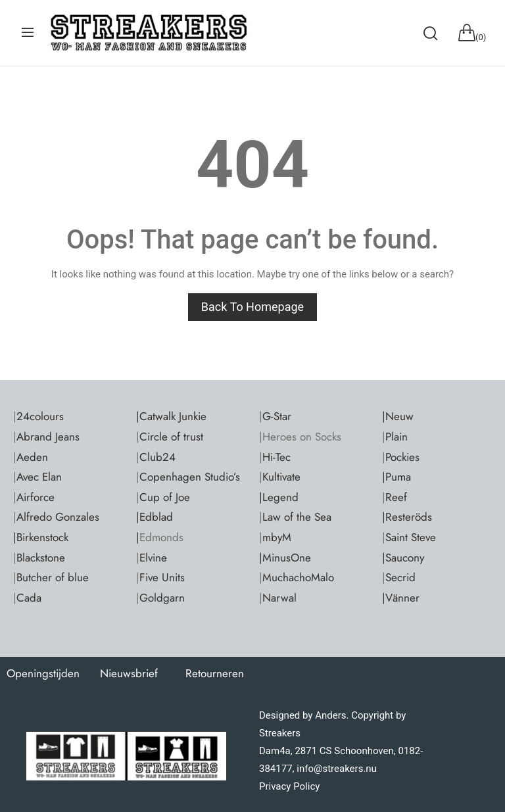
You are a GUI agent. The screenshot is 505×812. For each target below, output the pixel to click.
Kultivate (281, 477)
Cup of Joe (165, 497)
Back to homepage (252, 307)
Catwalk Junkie (173, 416)
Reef (396, 497)
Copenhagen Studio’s (190, 477)
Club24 (157, 457)
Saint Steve (411, 537)
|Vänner (401, 598)
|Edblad (155, 517)
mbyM (277, 537)
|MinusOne (285, 558)
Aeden (32, 457)
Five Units (162, 577)
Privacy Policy (289, 786)
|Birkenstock (41, 537)
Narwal (279, 598)
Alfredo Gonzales (58, 517)
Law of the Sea (297, 517)
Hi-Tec (277, 457)
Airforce (36, 497)
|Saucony (403, 558)
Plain (397, 437)
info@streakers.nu (336, 769)
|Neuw (398, 416)
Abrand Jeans (48, 437)
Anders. (332, 715)
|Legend (279, 497)
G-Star (277, 416)
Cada (29, 598)
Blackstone (41, 558)
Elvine (153, 558)
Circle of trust (171, 437)
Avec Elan (39, 477)
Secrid (400, 577)
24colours (40, 416)
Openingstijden (43, 673)
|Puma (397, 477)
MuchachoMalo (298, 577)
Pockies (402, 457)
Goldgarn (162, 598)
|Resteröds (407, 517)
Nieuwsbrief (129, 673)
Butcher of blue (53, 577)
